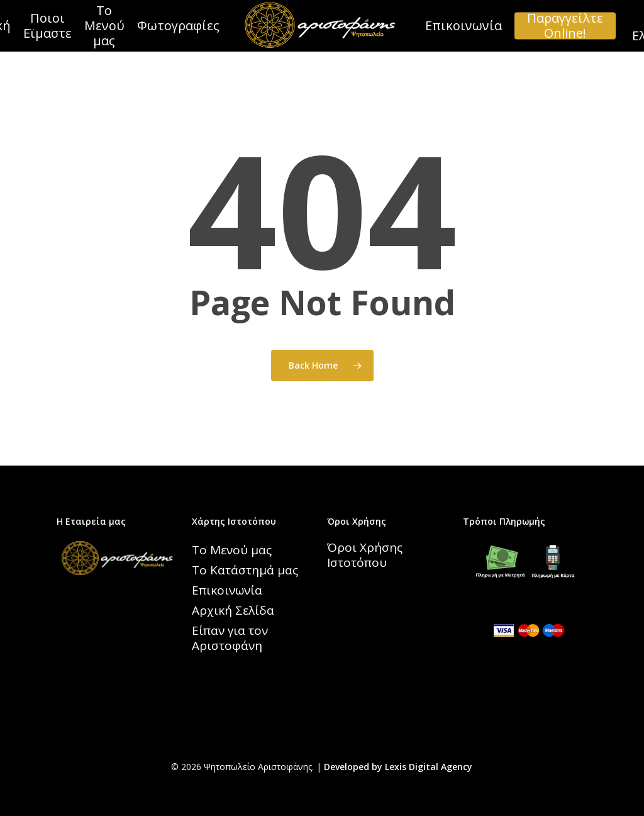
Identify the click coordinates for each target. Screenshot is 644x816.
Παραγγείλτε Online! (565, 26)
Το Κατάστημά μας (245, 570)
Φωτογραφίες (178, 26)
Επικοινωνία (464, 26)
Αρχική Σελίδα (233, 610)
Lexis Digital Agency (429, 767)
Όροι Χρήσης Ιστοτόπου (365, 555)
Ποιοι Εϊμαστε (47, 26)
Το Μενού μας (104, 26)
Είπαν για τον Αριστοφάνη (230, 638)
